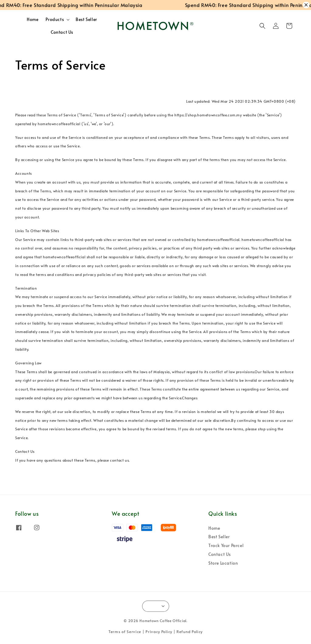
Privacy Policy (159, 632)
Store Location (223, 563)
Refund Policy (190, 632)
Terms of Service (125, 632)
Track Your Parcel (226, 545)
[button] (262, 26)
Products (55, 19)
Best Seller (86, 19)
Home (32, 19)
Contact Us (62, 32)
